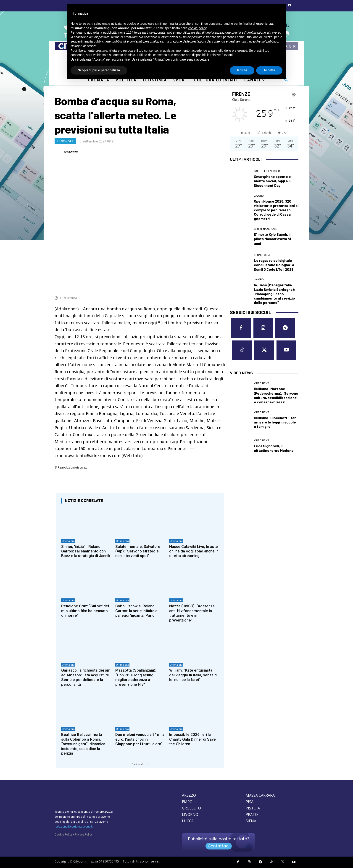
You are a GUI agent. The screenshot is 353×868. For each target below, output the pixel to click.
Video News (262, 383)
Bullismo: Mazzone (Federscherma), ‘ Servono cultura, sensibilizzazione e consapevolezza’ (276, 395)
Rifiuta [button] (242, 70)
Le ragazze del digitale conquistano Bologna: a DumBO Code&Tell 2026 (274, 265)
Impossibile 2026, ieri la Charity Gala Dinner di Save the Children (192, 739)
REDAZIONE (71, 152)
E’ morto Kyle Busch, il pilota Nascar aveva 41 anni (272, 239)
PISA (250, 802)
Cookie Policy (63, 835)
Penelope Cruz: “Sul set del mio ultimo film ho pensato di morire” (85, 611)
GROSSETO (191, 808)
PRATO (252, 814)
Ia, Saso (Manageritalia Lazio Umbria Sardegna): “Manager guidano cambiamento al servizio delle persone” (274, 294)
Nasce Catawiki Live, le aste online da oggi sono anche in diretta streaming (194, 551)
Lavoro (259, 196)
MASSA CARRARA (260, 795)
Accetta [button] (269, 70)
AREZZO (189, 795)
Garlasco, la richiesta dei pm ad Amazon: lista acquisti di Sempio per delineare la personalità (86, 677)
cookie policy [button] (197, 28)
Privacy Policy (84, 835)
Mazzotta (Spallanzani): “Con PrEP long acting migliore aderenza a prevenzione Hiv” (136, 677)
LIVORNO (190, 814)
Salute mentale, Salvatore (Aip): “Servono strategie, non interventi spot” (138, 551)
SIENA (251, 821)
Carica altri (140, 764)
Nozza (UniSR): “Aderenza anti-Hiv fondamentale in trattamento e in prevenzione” (192, 613)
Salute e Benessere (268, 171)
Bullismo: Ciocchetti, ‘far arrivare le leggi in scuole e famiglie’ (275, 422)
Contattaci (219, 846)
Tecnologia (262, 255)
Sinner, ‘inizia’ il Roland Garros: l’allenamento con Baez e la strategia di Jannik (86, 551)
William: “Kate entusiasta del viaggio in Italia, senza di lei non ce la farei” (193, 675)
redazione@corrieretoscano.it (74, 827)
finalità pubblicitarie (97, 41)
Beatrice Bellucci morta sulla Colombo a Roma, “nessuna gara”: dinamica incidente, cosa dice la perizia (83, 744)
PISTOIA (253, 808)
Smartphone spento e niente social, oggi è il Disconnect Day (272, 181)
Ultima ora (65, 141)
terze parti (141, 32)
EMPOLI (189, 802)
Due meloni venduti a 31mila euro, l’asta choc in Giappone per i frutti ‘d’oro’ (140, 739)
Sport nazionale (265, 229)
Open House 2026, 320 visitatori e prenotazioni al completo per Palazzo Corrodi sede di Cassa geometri (276, 210)
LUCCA (188, 821)
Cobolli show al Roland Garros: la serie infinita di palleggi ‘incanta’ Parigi (137, 611)
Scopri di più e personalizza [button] (99, 70)
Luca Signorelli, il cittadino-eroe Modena (274, 448)
